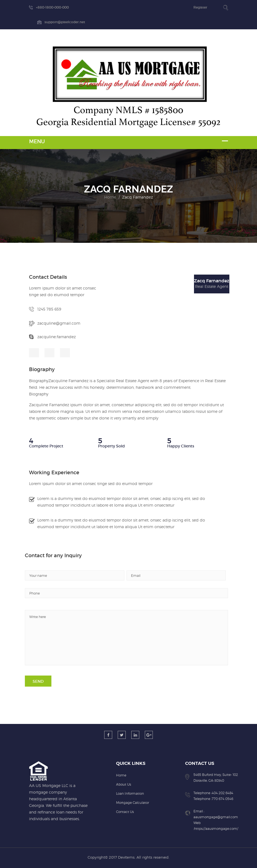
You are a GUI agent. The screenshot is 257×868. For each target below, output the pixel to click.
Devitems (126, 857)
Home (110, 197)
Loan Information (130, 793)
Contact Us (125, 812)
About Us (124, 784)
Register (200, 7)
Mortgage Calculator (133, 803)
